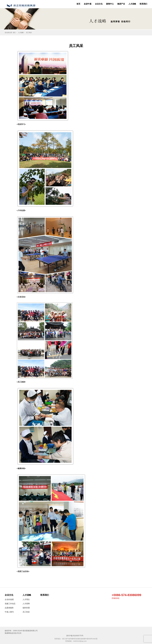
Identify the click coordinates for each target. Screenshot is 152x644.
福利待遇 (26, 608)
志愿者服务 (9, 608)
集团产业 (121, 4)
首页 (78, 4)
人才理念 (26, 599)
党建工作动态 (10, 604)
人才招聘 (26, 604)
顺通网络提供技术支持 (13, 633)
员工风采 (29, 33)
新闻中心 (110, 4)
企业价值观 (9, 599)
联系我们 (143, 4)
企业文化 (99, 4)
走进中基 (88, 4)
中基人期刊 (9, 612)
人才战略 (132, 4)
